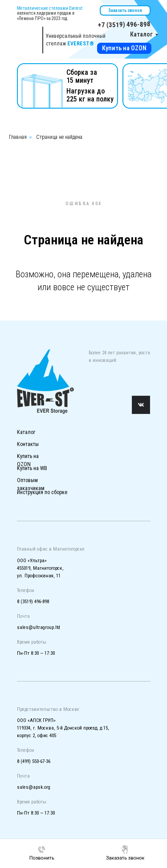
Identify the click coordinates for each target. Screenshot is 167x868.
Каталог (141, 34)
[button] (125, 853)
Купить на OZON (124, 48)
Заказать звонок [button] (125, 10)
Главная (18, 137)
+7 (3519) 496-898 (124, 24)
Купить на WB (32, 468)
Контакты (28, 444)
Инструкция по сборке (42, 492)
